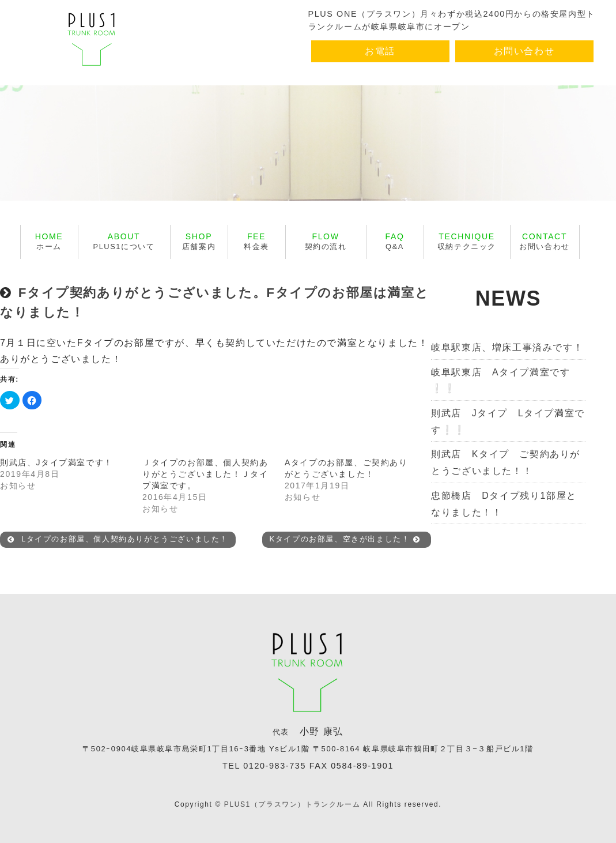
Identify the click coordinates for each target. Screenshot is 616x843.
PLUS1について (124, 241)
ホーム (49, 241)
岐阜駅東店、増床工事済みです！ (507, 347)
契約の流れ (326, 241)
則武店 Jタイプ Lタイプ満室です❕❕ (508, 421)
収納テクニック (467, 241)
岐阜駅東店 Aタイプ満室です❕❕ (500, 381)
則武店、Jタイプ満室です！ (56, 462)
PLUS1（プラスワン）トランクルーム (292, 804)
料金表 (256, 241)
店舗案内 (199, 241)
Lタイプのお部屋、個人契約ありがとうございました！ (118, 539)
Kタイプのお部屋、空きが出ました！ (345, 539)
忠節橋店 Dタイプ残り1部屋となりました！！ (504, 504)
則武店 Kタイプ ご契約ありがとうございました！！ (506, 462)
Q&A (395, 241)
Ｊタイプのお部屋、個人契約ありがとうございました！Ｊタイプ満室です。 (205, 474)
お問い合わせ (524, 51)
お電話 (380, 51)
